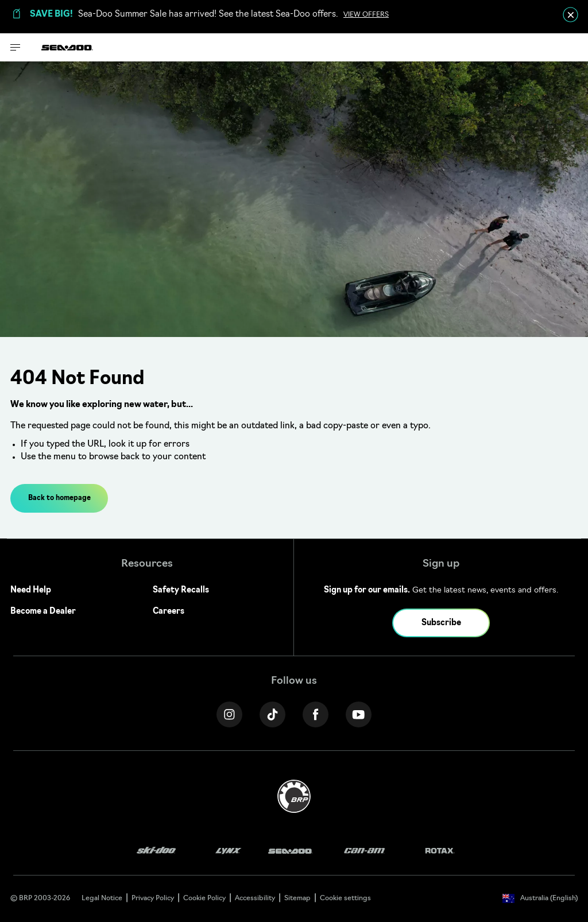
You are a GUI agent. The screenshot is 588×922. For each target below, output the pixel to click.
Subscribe (441, 623)
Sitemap (297, 898)
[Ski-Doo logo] (156, 851)
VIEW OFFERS (366, 15)
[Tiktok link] (272, 714)
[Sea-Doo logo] (67, 47)
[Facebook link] (316, 714)
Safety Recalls (181, 590)
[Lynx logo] (229, 851)
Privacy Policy (153, 898)
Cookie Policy (204, 898)
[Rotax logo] (440, 851)
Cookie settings (345, 898)
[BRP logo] (294, 797)
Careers (169, 612)
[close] (570, 15)
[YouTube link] (359, 714)
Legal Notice (102, 898)
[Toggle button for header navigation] (16, 47)
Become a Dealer (43, 612)
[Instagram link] (229, 714)
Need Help (31, 590)
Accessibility (255, 898)
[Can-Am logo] (364, 851)
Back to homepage (59, 498)
